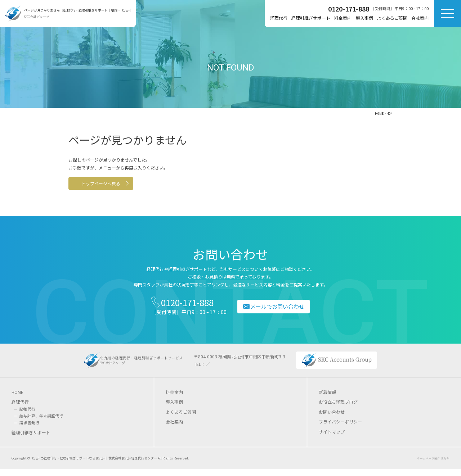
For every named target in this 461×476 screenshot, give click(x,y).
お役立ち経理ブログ (338, 409)
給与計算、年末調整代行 (41, 423)
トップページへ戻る (116, 184)
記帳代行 (27, 416)
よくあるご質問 (392, 18)
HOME (17, 399)
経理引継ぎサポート (311, 18)
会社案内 (420, 18)
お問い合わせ (332, 419)
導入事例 (364, 18)
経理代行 (279, 18)
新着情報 (327, 399)
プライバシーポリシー (340, 429)
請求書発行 (29, 429)
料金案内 (343, 18)
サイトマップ (332, 438)
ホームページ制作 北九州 (433, 465)
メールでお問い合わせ (281, 309)
